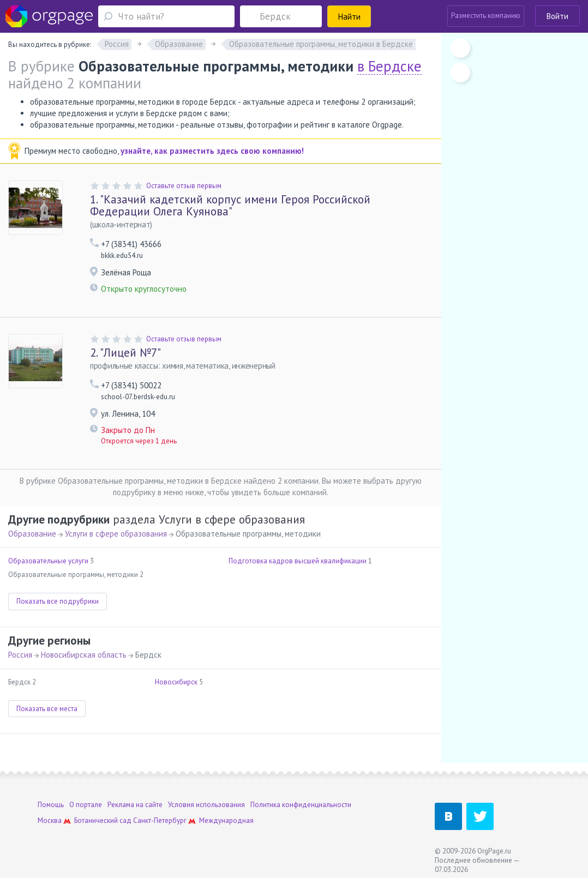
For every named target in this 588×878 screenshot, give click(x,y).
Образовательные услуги (48, 561)
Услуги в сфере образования (116, 534)
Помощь (51, 805)
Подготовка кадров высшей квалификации (298, 561)
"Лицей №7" (125, 353)
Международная (226, 820)
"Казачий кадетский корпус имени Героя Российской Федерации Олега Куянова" (230, 205)
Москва (50, 820)
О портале (86, 805)
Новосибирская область (84, 655)
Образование (32, 534)
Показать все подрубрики (58, 601)
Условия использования (206, 805)
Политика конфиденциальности (301, 805)
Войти (557, 16)
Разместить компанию (486, 16)
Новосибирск (176, 682)
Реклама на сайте (135, 805)
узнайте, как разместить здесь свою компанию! (212, 151)
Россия (20, 655)
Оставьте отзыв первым (184, 186)
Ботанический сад (103, 820)
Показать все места (47, 709)
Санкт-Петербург (160, 820)
